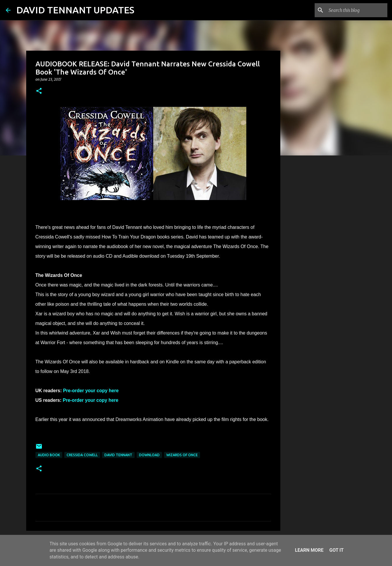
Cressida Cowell (82, 455)
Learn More (309, 550)
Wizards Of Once (182, 455)
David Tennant (118, 455)
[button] (39, 91)
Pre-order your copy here (91, 391)
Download (149, 455)
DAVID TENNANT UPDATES (75, 10)
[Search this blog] (357, 10)
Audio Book (49, 455)
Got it (336, 550)
